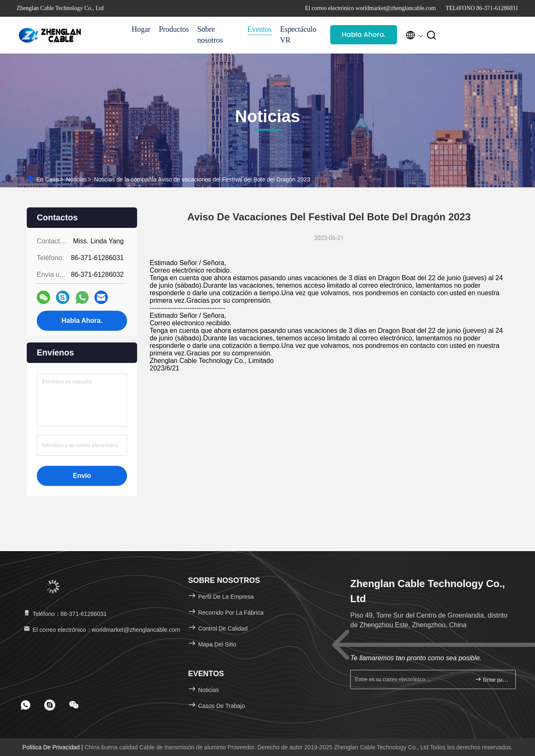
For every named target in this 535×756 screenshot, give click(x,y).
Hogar (141, 29)
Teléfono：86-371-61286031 (65, 614)
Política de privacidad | (53, 747)
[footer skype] (50, 705)
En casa (48, 179)
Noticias (76, 179)
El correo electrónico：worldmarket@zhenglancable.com (101, 630)
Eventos (260, 29)
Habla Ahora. (364, 34)
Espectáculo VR (298, 35)
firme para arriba (492, 679)
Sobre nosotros (210, 35)
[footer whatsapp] (25, 705)
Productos (174, 29)
